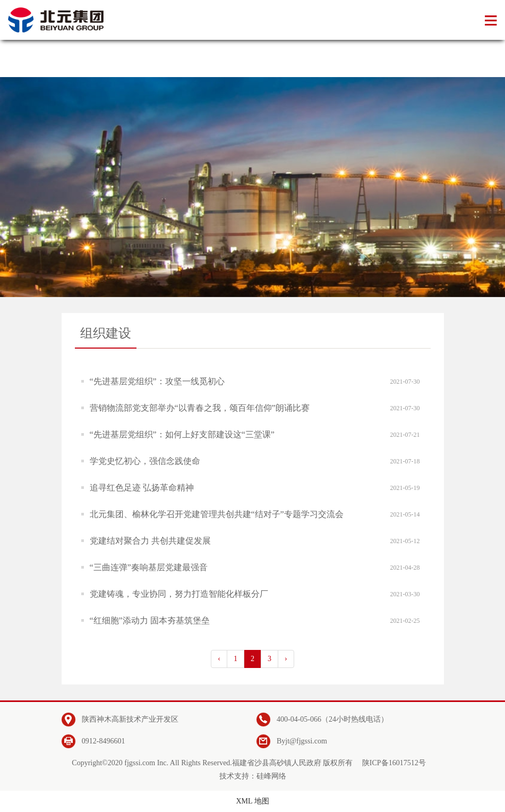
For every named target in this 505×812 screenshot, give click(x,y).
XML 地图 (252, 801)
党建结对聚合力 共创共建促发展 (150, 541)
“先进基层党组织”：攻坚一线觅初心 (157, 381)
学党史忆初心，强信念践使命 (145, 461)
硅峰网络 (271, 776)
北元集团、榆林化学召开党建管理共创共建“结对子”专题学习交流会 (217, 514)
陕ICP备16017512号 (394, 763)
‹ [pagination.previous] (219, 659)
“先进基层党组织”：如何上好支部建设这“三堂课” (182, 434)
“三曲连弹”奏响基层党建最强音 (149, 567)
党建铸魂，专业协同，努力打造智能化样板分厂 (179, 594)
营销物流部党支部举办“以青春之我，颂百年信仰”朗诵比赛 (200, 408)
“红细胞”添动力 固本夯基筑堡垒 (150, 620)
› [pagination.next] (286, 659)
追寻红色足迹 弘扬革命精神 (142, 488)
